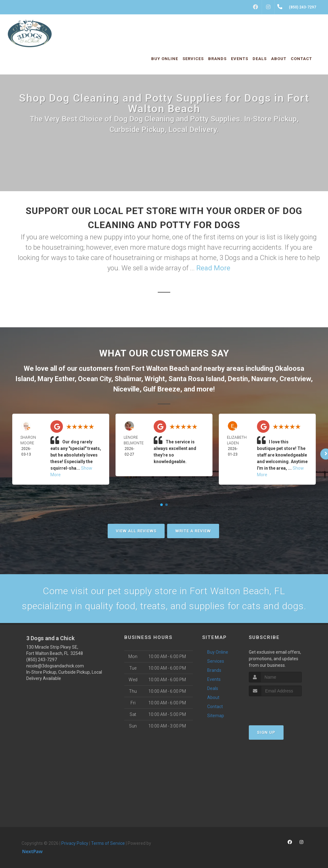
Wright (155, 379)
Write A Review (193, 531)
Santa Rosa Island (196, 379)
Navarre (264, 379)
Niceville (126, 389)
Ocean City (95, 379)
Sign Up (266, 732)
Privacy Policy (75, 843)
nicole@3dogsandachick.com (55, 666)
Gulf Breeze (162, 389)
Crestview (295, 379)
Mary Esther (56, 379)
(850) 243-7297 (42, 660)
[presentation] (282, 708)
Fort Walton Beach (160, 368)
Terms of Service (108, 843)
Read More (213, 268)
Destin (238, 379)
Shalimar (128, 379)
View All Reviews (136, 531)
